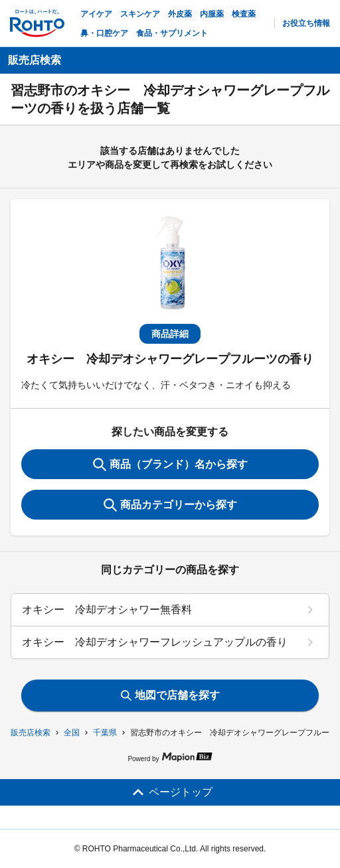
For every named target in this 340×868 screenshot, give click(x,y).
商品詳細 (170, 334)
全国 (72, 733)
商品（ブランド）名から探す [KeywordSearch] (170, 465)
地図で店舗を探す (170, 695)
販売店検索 (31, 733)
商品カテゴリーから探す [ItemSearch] (170, 505)
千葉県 (105, 733)
